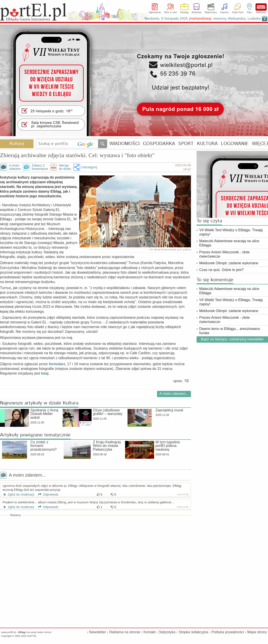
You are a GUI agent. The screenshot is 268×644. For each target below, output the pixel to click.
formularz (57, 364)
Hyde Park (238, 13)
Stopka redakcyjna (193, 632)
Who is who (171, 13)
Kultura (17, 144)
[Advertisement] (95, 550)
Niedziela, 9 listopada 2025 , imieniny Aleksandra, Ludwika (203, 19)
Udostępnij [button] (89, 167)
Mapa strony (257, 632)
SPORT (186, 144)
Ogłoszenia (155, 13)
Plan (249, 13)
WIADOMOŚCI (125, 144)
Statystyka (167, 632)
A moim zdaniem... (174, 394)
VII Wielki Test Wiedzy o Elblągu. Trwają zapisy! (231, 232)
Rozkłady (197, 13)
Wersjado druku (65, 167)
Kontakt (149, 632)
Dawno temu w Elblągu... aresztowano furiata (230, 331)
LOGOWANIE (235, 144)
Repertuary (211, 13)
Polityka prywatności (228, 632)
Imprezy (224, 13)
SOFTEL (32, 636)
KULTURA (207, 144)
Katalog (184, 13)
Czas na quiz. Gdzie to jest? (221, 270)
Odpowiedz (47, 494)
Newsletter (98, 632)
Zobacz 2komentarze (40, 167)
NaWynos (261, 7)
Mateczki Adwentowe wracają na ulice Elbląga (229, 243)
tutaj (45, 373)
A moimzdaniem (15, 167)
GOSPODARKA (159, 144)
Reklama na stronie (125, 632)
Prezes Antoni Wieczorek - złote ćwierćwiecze (224, 254)
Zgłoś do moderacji (18, 494)
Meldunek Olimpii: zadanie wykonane (229, 263)
